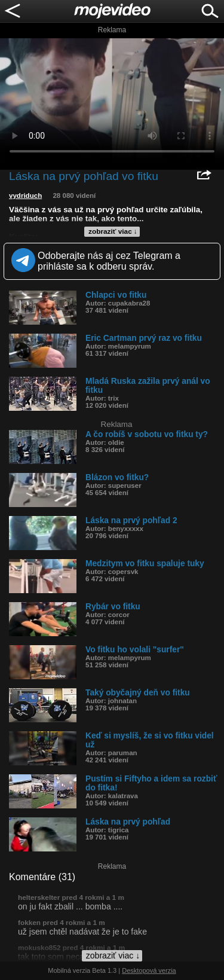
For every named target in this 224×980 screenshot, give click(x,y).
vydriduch (25, 196)
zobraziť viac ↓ (113, 231)
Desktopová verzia (149, 970)
